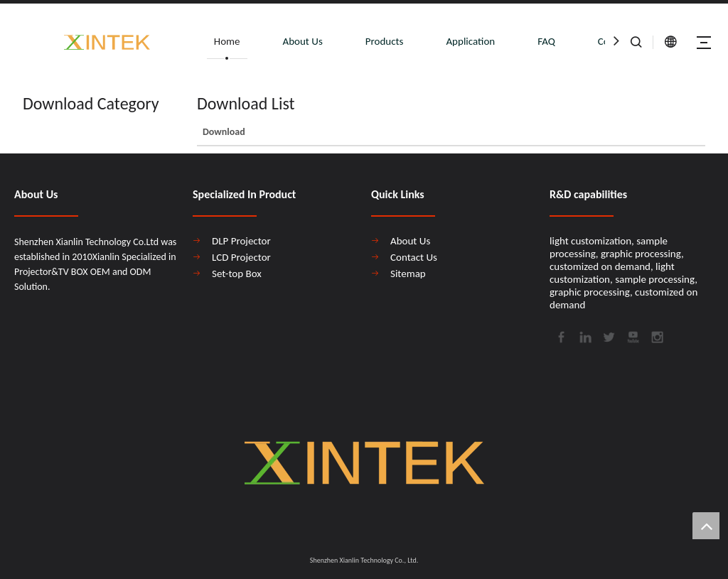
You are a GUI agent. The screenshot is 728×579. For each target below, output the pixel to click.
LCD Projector (241, 257)
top (706, 526)
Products (385, 41)
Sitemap (408, 274)
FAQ (546, 41)
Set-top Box (237, 274)
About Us (303, 41)
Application (470, 41)
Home (227, 41)
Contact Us (414, 257)
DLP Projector (241, 241)
